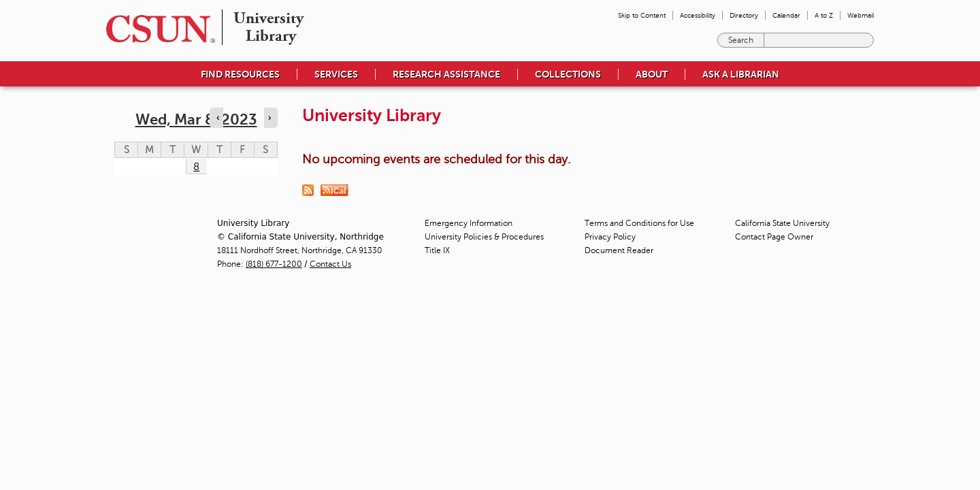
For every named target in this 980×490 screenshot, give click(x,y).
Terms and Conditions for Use (639, 223)
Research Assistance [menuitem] (446, 74)
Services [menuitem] (336, 74)
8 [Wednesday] (196, 167)
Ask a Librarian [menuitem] (741, 74)
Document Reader (619, 250)
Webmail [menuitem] (861, 15)
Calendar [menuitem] (786, 15)
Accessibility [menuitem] (698, 15)
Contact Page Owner (774, 237)
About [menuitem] (652, 74)
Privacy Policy (610, 237)
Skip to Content (642, 15)
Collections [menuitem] (568, 74)
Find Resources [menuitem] (240, 74)
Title (437, 250)
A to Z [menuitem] (824, 15)
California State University (782, 223)
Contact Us (330, 264)
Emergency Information (469, 223)
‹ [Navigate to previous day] (218, 118)
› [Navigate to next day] (269, 118)
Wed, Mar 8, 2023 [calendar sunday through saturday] (196, 119)
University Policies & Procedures (484, 237)
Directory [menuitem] (744, 15)
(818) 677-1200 (274, 264)
